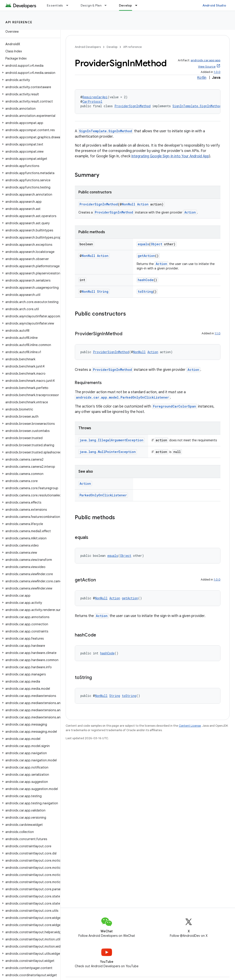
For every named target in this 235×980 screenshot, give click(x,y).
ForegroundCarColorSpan (175, 406)
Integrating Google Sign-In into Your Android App (170, 156)
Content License (190, 726)
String (103, 291)
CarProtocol (92, 101)
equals (143, 244)
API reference (19, 22)
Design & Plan (91, 5)
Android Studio (214, 5)
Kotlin (202, 78)
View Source (207, 67)
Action (143, 204)
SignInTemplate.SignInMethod (197, 106)
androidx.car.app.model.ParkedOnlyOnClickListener (122, 397)
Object (156, 244)
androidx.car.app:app (206, 60)
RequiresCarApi (95, 97)
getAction (146, 256)
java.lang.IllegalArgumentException (111, 440)
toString (145, 291)
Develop (112, 47)
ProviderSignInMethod (133, 106)
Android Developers (88, 47)
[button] (29, 66)
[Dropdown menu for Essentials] (69, 5)
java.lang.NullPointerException (108, 452)
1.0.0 (217, 72)
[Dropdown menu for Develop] (138, 5)
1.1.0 (218, 333)
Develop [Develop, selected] (126, 5)
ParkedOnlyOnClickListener (103, 495)
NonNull (129, 204)
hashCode (146, 280)
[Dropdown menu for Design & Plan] (108, 5)
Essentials (55, 5)
